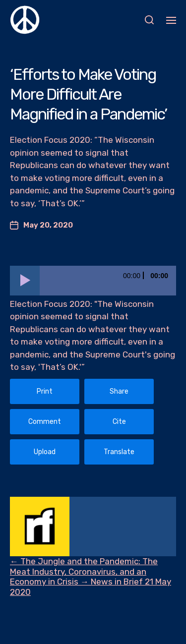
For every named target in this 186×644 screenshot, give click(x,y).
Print (45, 391)
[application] (93, 281)
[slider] (108, 281)
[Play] (25, 281)
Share (119, 391)
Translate (119, 452)
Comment (45, 422)
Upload (45, 452)
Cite (119, 422)
